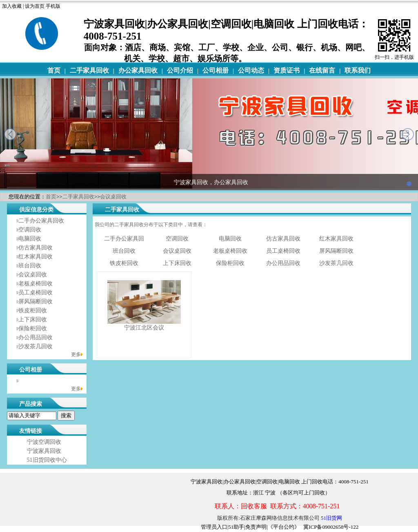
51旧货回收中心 (47, 460)
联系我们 (358, 70)
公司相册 (216, 70)
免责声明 (256, 527)
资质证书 (287, 70)
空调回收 (30, 230)
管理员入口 (214, 527)
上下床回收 (33, 319)
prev (10, 134)
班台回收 (30, 266)
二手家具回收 (89, 70)
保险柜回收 (33, 328)
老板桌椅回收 (36, 284)
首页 (54, 70)
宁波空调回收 (44, 442)
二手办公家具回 (124, 239)
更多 (76, 354)
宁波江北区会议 (144, 328)
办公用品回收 (36, 337)
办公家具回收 (138, 70)
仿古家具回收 (36, 248)
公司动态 (251, 70)
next (408, 134)
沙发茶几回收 (36, 346)
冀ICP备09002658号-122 (331, 527)
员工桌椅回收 (36, 293)
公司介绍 (180, 70)
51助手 (236, 527)
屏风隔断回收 (36, 302)
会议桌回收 (113, 197)
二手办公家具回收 (41, 221)
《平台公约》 (284, 527)
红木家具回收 (36, 257)
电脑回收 (30, 239)
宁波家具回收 (44, 451)
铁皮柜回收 (33, 311)
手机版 (53, 6)
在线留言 (322, 70)
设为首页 (35, 6)
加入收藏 (12, 6)
